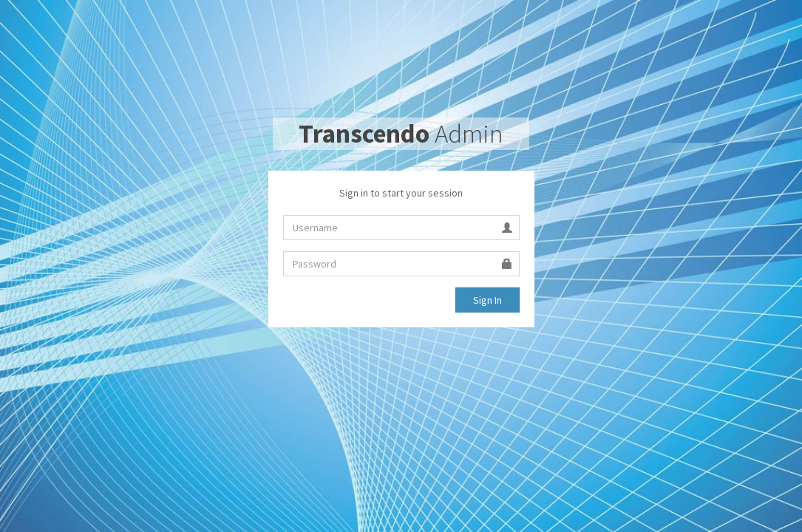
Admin (401, 134)
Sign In (487, 300)
